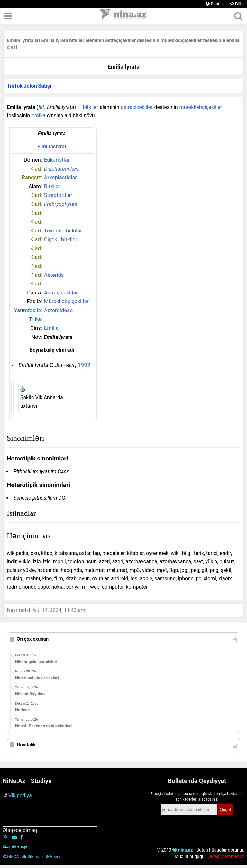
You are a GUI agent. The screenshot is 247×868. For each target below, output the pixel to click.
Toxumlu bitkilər (63, 231)
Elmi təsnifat (52, 147)
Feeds (54, 857)
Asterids (54, 275)
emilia (38, 115)
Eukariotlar (57, 160)
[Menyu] (8, 16)
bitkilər (91, 107)
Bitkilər (52, 186)
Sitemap (32, 857)
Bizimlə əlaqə (15, 846)
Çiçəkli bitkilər (61, 239)
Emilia (51, 328)
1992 (84, 365)
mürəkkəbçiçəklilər (201, 107)
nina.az (183, 850)
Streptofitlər (58, 195)
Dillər (238, 4)
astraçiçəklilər (137, 107)
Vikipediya (20, 796)
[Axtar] (238, 16)
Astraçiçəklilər (61, 293)
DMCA (11, 857)
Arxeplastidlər (60, 177)
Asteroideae (58, 310)
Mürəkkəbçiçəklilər (66, 301)
